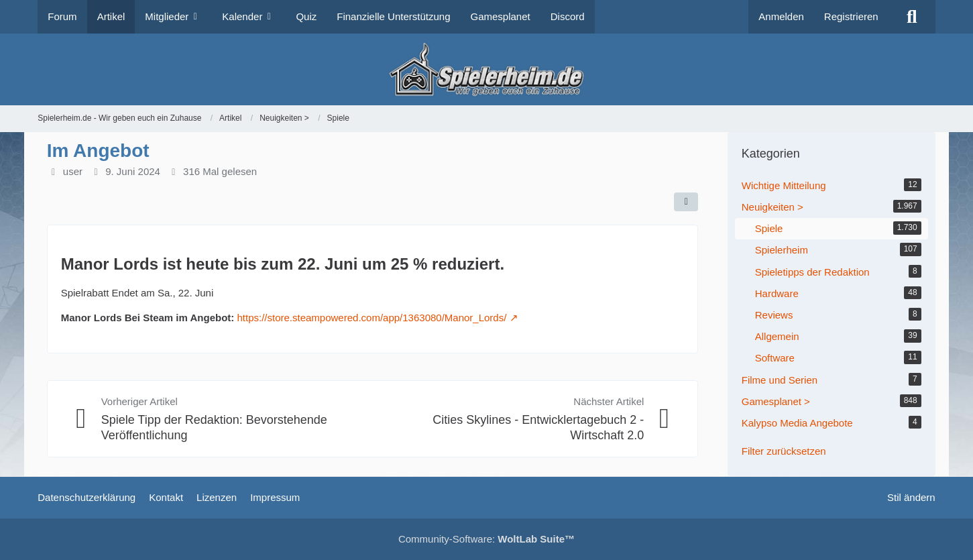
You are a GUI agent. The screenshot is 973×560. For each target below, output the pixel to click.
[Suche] (912, 17)
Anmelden (781, 16)
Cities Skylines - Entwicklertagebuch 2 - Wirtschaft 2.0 (538, 428)
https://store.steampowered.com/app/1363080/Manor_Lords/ (371, 318)
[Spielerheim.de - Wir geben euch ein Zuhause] (487, 69)
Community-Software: (487, 539)
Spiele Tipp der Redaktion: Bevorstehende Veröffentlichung (214, 428)
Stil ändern (911, 497)
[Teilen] (686, 202)
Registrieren (851, 16)
